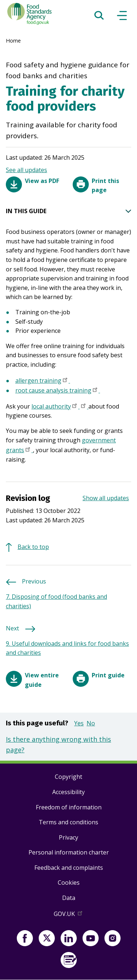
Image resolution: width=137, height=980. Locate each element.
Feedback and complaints (69, 868)
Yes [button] (79, 723)
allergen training (43, 381)
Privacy (68, 837)
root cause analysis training (58, 391)
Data (69, 898)
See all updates (26, 170)
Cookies (69, 883)
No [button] (91, 723)
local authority (56, 407)
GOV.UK (69, 915)
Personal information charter (69, 852)
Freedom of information (69, 807)
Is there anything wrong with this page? (58, 744)
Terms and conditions (68, 822)
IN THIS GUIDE (68, 211)
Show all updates (106, 498)
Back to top (33, 547)
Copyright (68, 777)
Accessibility (68, 792)
